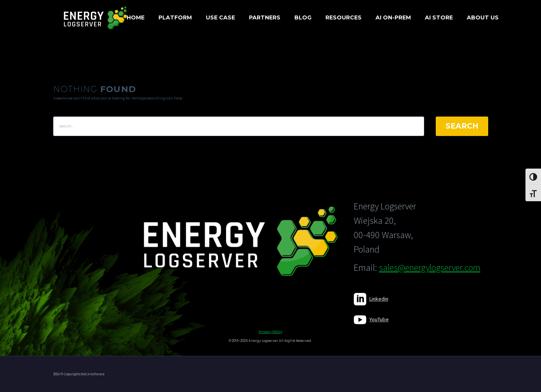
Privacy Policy (270, 332)
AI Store (439, 17)
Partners (265, 17)
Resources (344, 17)
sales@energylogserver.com (430, 267)
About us (483, 17)
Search (462, 126)
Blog (303, 17)
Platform (175, 17)
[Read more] (371, 299)
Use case (220, 17)
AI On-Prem (393, 17)
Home (136, 17)
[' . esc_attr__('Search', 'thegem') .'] (239, 126)
